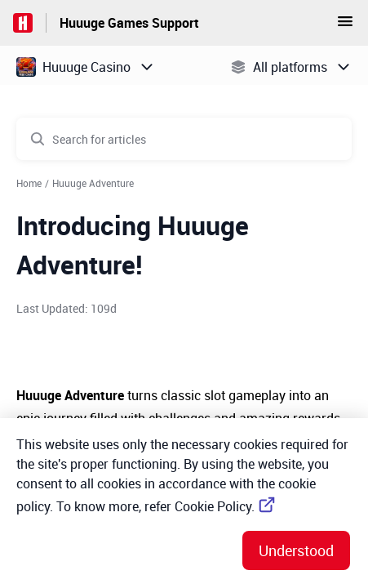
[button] (345, 26)
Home (29, 183)
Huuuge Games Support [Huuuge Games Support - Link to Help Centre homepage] (129, 23)
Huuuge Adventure (93, 183)
